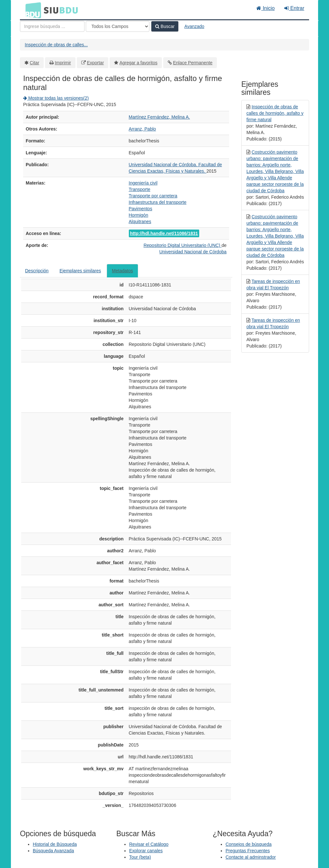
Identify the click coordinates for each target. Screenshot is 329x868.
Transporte (140, 189)
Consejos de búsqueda (249, 844)
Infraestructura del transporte (158, 202)
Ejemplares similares (80, 271)
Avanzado (194, 26)
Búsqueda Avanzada (53, 851)
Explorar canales (146, 851)
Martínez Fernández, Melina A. (160, 117)
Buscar (165, 26)
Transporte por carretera (153, 196)
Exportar (95, 63)
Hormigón (139, 215)
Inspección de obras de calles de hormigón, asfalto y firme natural (275, 113)
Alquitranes (140, 222)
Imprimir (63, 63)
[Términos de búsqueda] (52, 26)
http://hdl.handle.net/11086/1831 (164, 233)
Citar (35, 63)
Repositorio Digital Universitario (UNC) (183, 245)
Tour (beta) (140, 857)
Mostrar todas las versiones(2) (56, 98)
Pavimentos (141, 209)
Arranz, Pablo (142, 129)
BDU (31, 10)
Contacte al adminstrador (251, 857)
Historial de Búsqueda (55, 844)
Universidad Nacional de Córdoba (193, 252)
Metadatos (122, 271)
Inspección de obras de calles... (56, 45)
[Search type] (118, 26)
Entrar (294, 8)
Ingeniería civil (143, 183)
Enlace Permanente (193, 63)
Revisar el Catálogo (149, 844)
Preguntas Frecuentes (248, 851)
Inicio (266, 8)
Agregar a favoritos (138, 63)
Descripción (37, 271)
